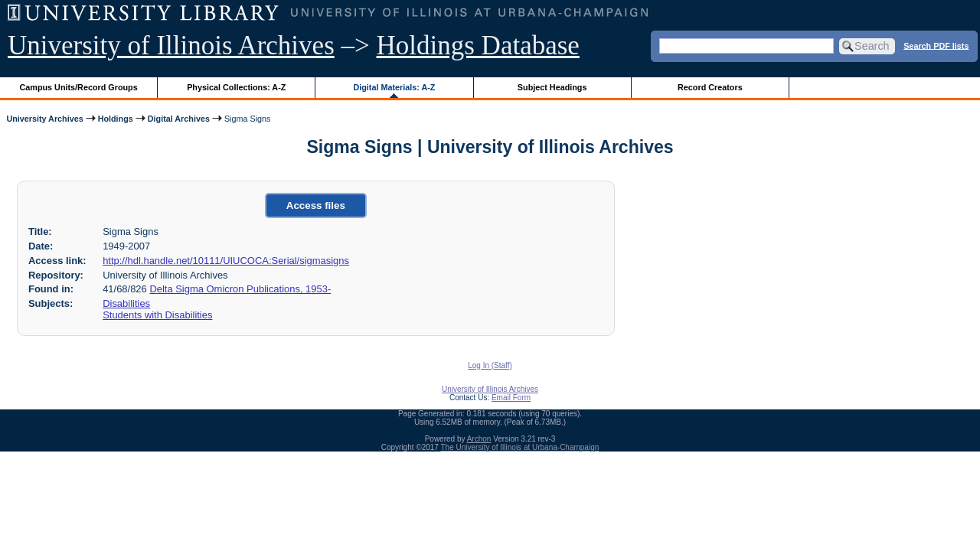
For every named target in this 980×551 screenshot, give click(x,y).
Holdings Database (478, 46)
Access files (316, 205)
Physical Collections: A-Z (236, 87)
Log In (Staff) (490, 365)
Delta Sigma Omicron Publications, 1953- (240, 289)
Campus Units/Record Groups (79, 87)
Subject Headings (552, 87)
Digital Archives (179, 119)
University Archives (44, 119)
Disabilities (126, 303)
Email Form (511, 398)
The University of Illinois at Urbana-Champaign (520, 447)
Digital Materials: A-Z (394, 87)
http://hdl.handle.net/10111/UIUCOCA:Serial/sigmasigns (226, 261)
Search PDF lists (936, 45)
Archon (479, 439)
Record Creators (710, 87)
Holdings (116, 119)
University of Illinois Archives (171, 46)
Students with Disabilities (157, 315)
